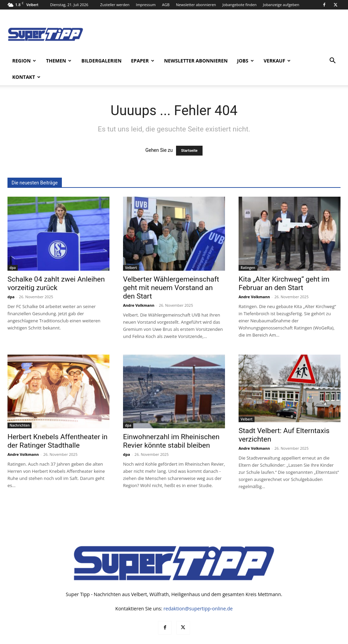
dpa (13, 251)
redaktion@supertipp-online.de (198, 592)
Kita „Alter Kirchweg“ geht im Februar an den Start (284, 267)
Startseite (189, 134)
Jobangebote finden (239, 5)
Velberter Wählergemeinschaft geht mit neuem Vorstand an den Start (171, 271)
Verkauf (277, 61)
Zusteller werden (115, 5)
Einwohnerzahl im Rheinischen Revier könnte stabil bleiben (171, 425)
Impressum (146, 5)
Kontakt (26, 77)
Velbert (131, 251)
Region (24, 61)
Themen (59, 61)
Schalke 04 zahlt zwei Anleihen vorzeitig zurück (56, 267)
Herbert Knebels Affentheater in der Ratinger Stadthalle (57, 425)
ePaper (143, 61)
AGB (166, 5)
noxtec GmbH (100, 638)
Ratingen (248, 251)
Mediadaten (242, 638)
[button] (332, 61)
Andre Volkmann (139, 289)
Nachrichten (20, 409)
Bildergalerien (101, 61)
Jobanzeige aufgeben (281, 5)
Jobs (246, 61)
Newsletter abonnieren (196, 5)
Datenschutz (272, 638)
